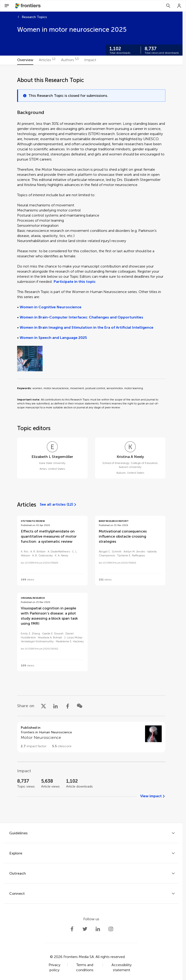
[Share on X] (43, 706)
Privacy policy (54, 967)
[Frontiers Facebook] (72, 929)
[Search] (168, 6)
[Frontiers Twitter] (85, 929)
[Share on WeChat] (80, 706)
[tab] (25, 60)
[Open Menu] (7, 6)
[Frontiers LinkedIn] (98, 929)
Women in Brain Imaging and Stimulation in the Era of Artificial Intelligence (87, 327)
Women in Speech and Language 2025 (53, 338)
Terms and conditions (85, 967)
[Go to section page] (91, 737)
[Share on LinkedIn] (56, 706)
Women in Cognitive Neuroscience (51, 307)
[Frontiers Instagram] (111, 929)
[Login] (179, 6)
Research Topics (34, 17)
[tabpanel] (91, 444)
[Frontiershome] (28, 6)
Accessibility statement (122, 967)
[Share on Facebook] (68, 706)
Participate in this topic (75, 282)
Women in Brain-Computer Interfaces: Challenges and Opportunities (81, 317)
